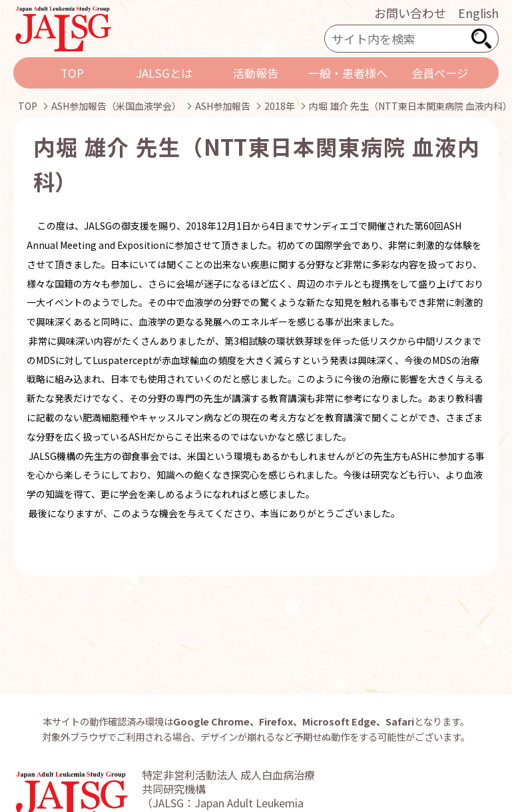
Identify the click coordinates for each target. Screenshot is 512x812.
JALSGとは (164, 73)
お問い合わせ (410, 13)
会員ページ (440, 73)
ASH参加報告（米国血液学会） (116, 106)
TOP (72, 73)
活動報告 (256, 73)
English (478, 13)
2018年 (280, 106)
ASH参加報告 (223, 106)
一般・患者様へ (348, 73)
